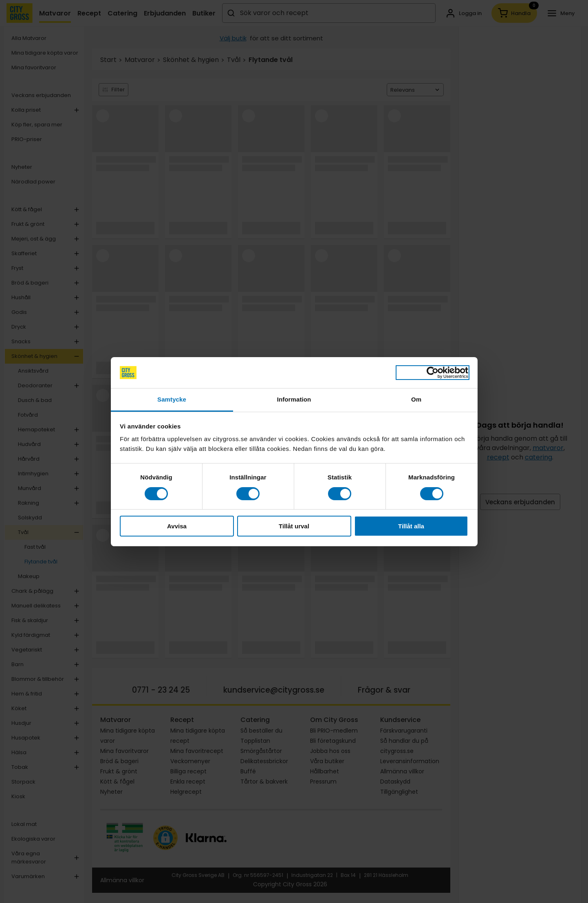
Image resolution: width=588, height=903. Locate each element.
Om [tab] (416, 399)
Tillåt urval (294, 526)
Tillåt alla (411, 526)
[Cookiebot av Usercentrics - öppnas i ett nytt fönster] (433, 373)
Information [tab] (294, 399)
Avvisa (177, 526)
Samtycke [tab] (172, 399)
